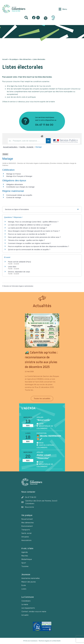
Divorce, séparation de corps (19, 272)
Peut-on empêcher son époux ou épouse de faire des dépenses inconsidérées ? (39, 246)
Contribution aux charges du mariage (20, 187)
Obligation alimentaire (15, 184)
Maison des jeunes (29, 582)
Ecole (24, 585)
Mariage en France (14, 174)
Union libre (12, 267)
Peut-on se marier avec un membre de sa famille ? (27, 234)
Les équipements (28, 608)
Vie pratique (14, 59)
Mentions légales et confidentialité (50, 641)
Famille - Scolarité (27, 147)
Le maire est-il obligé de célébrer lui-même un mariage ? (30, 225)
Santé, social (26, 533)
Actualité (25, 615)
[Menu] (63, 9)
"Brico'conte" (44, 420)
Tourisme (25, 566)
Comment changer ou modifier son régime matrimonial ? (29, 243)
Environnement (27, 526)
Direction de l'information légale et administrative (18, 286)
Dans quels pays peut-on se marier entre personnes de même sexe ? (34, 237)
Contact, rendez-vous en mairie (34, 611)
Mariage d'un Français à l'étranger (19, 176)
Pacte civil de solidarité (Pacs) (19, 262)
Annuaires (25, 537)
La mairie (25, 604)
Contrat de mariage (14, 197)
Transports (26, 530)
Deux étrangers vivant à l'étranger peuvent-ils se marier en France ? (34, 231)
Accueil (5, 59)
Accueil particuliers (10, 147)
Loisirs (24, 589)
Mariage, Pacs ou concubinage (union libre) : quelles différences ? (33, 222)
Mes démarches (25, 59)
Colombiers (26, 601)
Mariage (39, 147)
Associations (26, 540)
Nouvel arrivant (27, 519)
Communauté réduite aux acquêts (19, 195)
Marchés (25, 556)
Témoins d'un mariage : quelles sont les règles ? (26, 240)
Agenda (25, 552)
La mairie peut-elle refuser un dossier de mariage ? (27, 228)
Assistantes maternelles (31, 578)
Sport (24, 563)
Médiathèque (27, 559)
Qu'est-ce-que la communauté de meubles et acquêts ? (29, 249)
